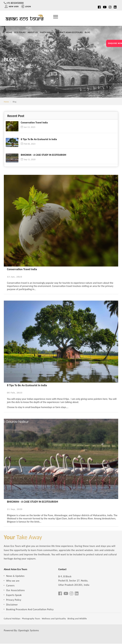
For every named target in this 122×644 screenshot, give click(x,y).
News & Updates (15, 576)
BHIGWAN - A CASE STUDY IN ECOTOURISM (44, 155)
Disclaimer (12, 605)
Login (26, 7)
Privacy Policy (14, 600)
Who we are (13, 581)
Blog (88, 32)
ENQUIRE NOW (115, 43)
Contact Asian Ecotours (69, 32)
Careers (10, 586)
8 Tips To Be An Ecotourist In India (39, 139)
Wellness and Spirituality (54, 619)
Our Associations (15, 590)
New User (12, 7)
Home (9, 32)
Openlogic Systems (29, 631)
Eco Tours (20, 32)
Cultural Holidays (12, 619)
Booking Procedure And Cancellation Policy (30, 610)
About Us (33, 32)
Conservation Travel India (34, 123)
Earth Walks (47, 32)
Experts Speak (14, 595)
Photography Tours (31, 619)
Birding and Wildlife (77, 619)
